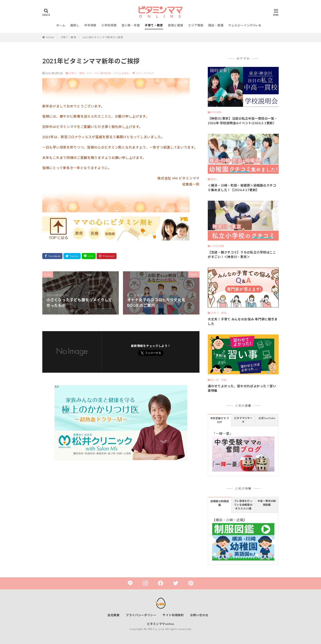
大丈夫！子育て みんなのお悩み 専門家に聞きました (243, 321)
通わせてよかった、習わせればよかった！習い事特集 (242, 388)
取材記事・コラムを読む (115, 73)
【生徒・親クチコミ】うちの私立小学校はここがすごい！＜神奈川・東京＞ (242, 255)
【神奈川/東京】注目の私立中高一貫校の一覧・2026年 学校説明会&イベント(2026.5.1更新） (243, 121)
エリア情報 (196, 25)
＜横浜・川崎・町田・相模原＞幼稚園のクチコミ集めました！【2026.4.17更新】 (242, 188)
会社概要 (114, 615)
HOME (50, 37)
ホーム (61, 25)
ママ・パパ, (93, 73)
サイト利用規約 (173, 615)
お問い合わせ (199, 615)
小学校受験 (109, 25)
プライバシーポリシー (141, 615)
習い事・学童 (131, 25)
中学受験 (90, 25)
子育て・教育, (77, 73)
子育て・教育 (154, 25)
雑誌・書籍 (216, 25)
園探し (75, 25)
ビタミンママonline (161, 624)
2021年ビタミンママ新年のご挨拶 (103, 37)
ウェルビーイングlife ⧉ (244, 25)
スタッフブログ (145, 73)
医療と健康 (176, 25)
